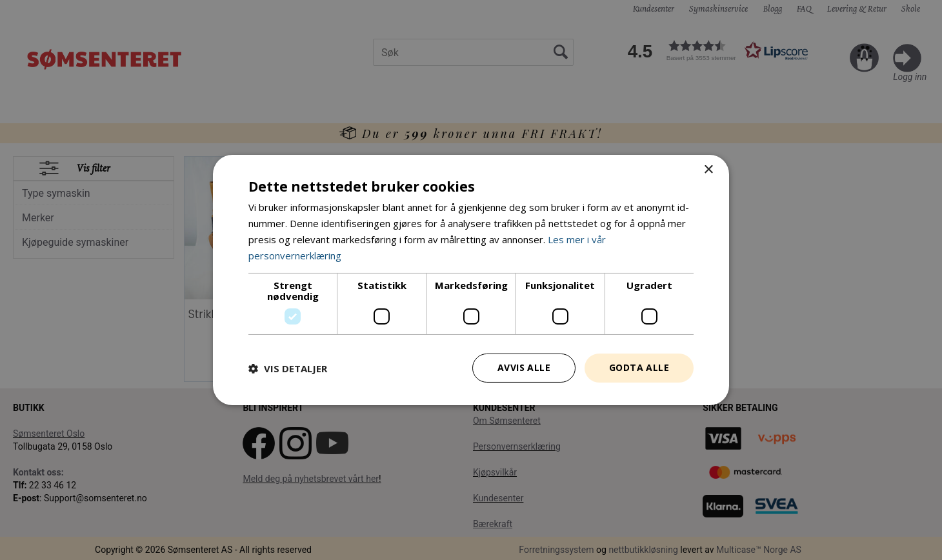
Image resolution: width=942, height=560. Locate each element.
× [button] (708, 170)
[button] (288, 368)
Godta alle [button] (639, 367)
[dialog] (471, 280)
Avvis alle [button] (524, 367)
